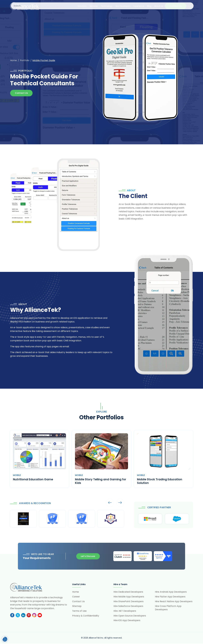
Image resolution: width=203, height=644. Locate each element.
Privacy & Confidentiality (86, 616)
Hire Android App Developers (171, 592)
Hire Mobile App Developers (129, 597)
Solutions (82, 6)
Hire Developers (123, 6)
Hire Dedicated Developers (128, 592)
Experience (139, 6)
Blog (149, 6)
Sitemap (77, 606)
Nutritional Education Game (33, 480)
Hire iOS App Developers (127, 621)
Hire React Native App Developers (174, 602)
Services (94, 6)
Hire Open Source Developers (130, 616)
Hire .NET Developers (125, 611)
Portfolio (25, 60)
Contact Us (176, 6)
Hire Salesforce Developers (129, 606)
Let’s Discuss (88, 556)
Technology (107, 6)
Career (76, 597)
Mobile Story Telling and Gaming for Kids (101, 481)
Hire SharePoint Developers (129, 602)
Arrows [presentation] (110, 503)
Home (13, 60)
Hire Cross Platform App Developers (168, 608)
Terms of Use (80, 611)
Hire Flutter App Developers (170, 597)
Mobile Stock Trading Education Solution (160, 481)
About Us (159, 6)
